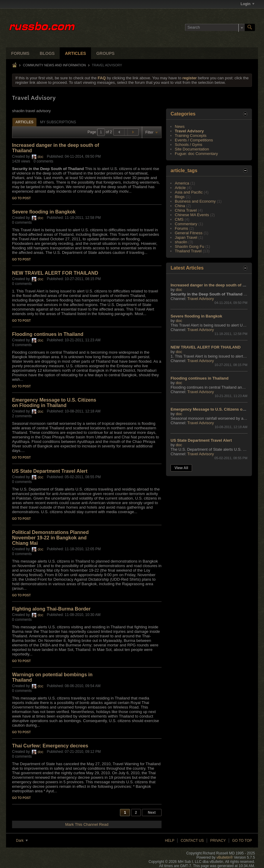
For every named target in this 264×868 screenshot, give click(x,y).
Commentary (186, 224)
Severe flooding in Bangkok (44, 212)
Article (180, 188)
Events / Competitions (194, 140)
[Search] (215, 27)
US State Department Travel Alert (50, 471)
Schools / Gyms (189, 145)
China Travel (186, 210)
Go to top (242, 841)
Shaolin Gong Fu (190, 246)
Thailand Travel (188, 251)
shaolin (181, 242)
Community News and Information (54, 65)
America (182, 183)
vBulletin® (225, 857)
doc (41, 157)
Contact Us (192, 841)
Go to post (21, 198)
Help (170, 841)
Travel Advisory (189, 131)
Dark (22, 841)
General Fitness (189, 233)
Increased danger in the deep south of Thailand (215, 285)
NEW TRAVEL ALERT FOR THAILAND (55, 273)
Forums (20, 53)
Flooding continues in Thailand (48, 334)
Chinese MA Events (192, 215)
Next (152, 813)
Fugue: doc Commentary (196, 154)
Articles (75, 53)
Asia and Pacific (189, 192)
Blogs (47, 53)
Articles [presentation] (24, 122)
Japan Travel (186, 237)
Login (247, 4)
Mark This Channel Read (87, 824)
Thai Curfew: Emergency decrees (50, 746)
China (180, 206)
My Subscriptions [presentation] (58, 122)
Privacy (218, 841)
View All (181, 468)
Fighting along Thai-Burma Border (51, 609)
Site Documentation (192, 149)
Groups (105, 53)
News (180, 126)
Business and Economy (195, 201)
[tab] (24, 122)
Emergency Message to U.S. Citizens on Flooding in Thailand (54, 403)
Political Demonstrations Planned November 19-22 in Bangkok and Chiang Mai (50, 538)
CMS (179, 219)
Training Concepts (191, 136)
